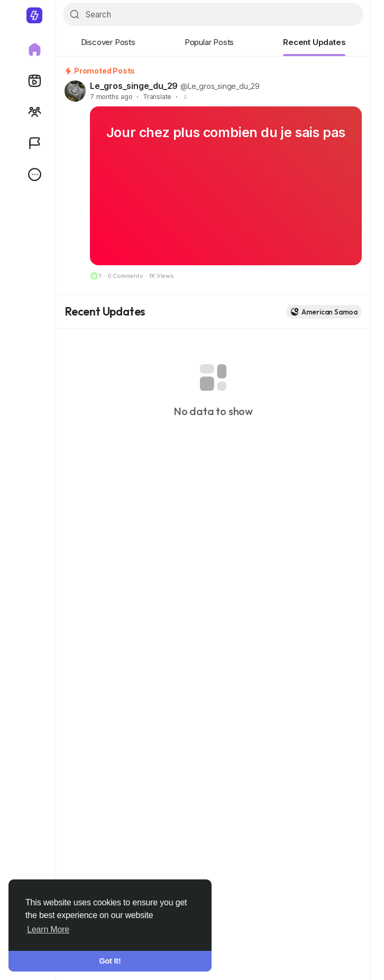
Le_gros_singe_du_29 (134, 86)
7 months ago (111, 97)
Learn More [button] (48, 929)
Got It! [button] (110, 961)
